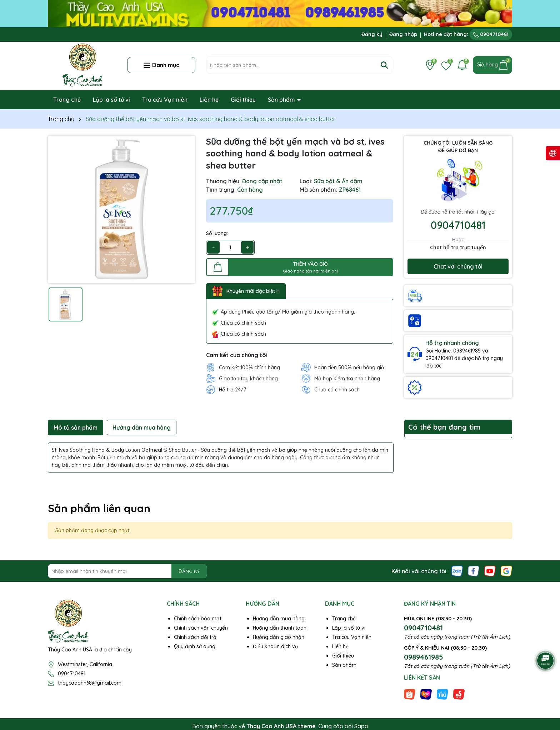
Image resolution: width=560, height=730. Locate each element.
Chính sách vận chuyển (201, 628)
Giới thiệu (243, 100)
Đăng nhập (403, 34)
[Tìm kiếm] (384, 65)
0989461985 (424, 657)
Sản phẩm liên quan (99, 508)
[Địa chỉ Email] (127, 571)
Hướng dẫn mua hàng (279, 619)
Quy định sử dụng (195, 646)
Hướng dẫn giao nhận (279, 637)
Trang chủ (67, 100)
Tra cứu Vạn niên (165, 100)
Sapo (361, 726)
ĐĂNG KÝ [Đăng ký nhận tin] (189, 571)
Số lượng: (217, 233)
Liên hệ (209, 100)
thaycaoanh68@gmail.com (90, 683)
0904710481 (491, 34)
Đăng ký (372, 34)
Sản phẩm (282, 100)
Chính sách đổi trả (195, 637)
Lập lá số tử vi (111, 100)
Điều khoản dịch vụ (275, 646)
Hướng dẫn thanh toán (280, 628)
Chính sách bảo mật (198, 619)
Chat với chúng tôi (458, 266)
